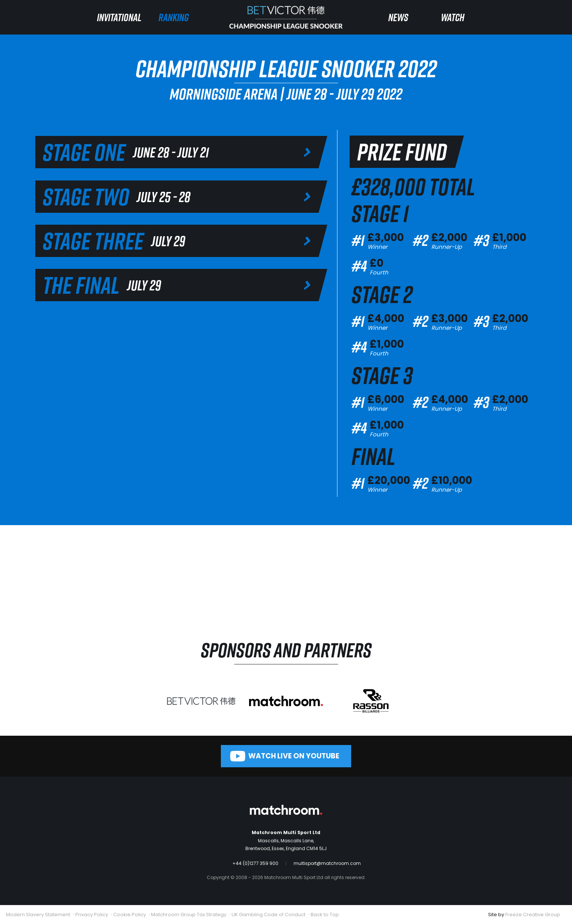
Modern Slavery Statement (38, 915)
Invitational (119, 17)
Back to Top (325, 915)
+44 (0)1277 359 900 (255, 863)
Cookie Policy (130, 915)
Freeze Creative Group (533, 915)
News (398, 17)
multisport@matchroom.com (327, 863)
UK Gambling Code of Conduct (269, 915)
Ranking (174, 17)
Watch (453, 17)
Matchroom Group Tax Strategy (189, 915)
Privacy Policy (92, 915)
